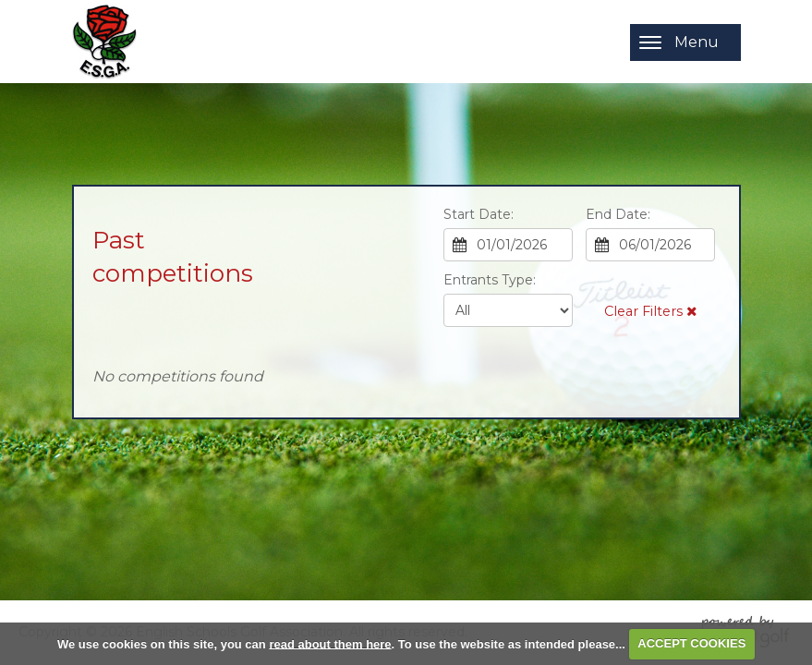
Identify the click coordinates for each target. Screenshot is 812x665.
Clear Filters (650, 311)
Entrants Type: (490, 280)
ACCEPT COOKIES (691, 643)
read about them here (330, 643)
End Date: (618, 214)
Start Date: (479, 214)
